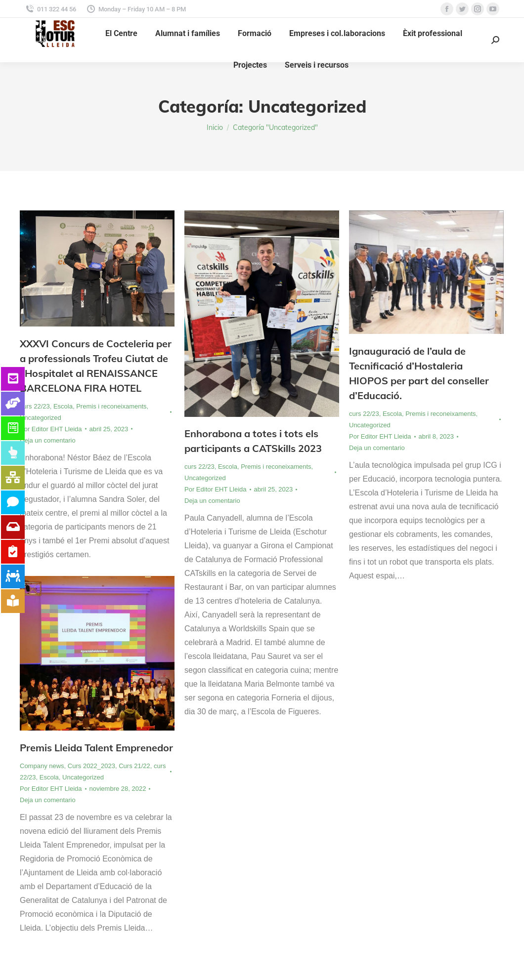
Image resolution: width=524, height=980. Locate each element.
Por (51, 429)
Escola (63, 406)
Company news (42, 766)
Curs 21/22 (134, 766)
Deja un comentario (48, 440)
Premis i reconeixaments (111, 406)
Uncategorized (41, 418)
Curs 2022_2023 (91, 766)
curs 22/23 (35, 406)
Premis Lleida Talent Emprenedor (96, 748)
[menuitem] (121, 34)
